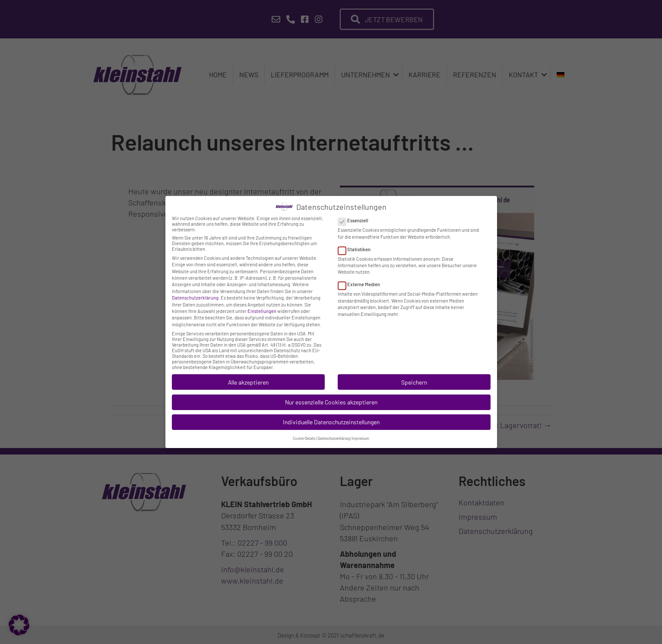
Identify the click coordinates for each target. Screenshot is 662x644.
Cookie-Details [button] (304, 432)
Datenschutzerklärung (195, 292)
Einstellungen (262, 305)
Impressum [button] (361, 432)
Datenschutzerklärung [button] (334, 432)
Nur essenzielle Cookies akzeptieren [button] (331, 396)
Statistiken (357, 243)
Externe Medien (362, 278)
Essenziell (356, 214)
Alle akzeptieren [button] (248, 376)
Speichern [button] (414, 376)
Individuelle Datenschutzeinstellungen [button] (331, 416)
